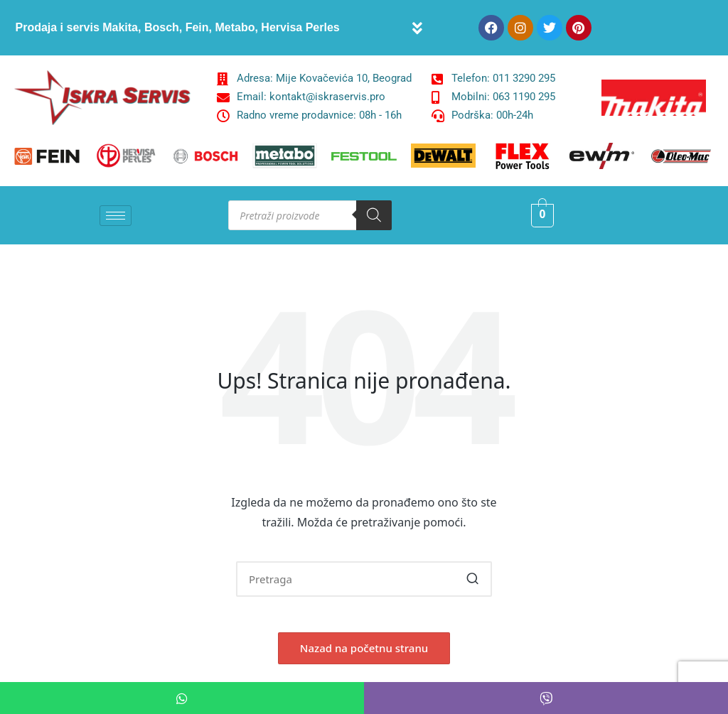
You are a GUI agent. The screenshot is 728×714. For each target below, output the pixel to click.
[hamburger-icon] (116, 216)
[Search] (374, 215)
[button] (418, 28)
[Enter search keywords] (364, 579)
